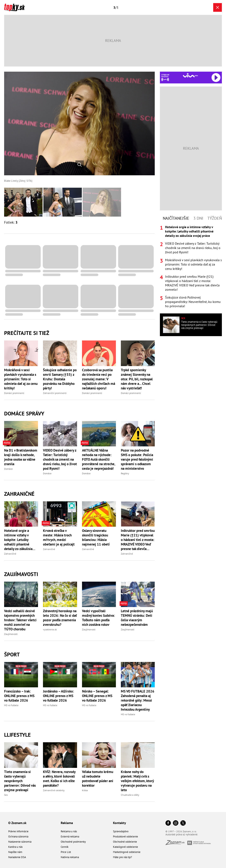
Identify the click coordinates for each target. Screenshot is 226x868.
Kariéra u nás (15, 847)
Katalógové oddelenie (125, 847)
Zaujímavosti (21, 574)
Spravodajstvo (121, 831)
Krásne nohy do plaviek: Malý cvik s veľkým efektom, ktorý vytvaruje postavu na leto (137, 781)
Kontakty (120, 823)
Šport (12, 654)
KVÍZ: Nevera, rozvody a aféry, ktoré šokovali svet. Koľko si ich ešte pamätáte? (59, 779)
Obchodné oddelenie (125, 842)
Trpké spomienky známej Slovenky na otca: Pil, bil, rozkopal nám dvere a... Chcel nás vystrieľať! (137, 379)
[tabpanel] (191, 267)
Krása (85, 790)
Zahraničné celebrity (54, 790)
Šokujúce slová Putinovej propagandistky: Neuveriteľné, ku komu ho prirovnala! (193, 302)
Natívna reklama (70, 857)
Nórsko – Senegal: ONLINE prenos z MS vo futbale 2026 (97, 696)
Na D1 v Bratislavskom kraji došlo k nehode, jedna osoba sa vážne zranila (21, 457)
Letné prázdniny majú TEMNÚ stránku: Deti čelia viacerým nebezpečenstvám (137, 618)
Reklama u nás (69, 831)
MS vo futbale (11, 705)
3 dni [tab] (198, 218)
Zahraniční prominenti (55, 393)
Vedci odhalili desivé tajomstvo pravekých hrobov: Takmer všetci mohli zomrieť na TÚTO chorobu (20, 620)
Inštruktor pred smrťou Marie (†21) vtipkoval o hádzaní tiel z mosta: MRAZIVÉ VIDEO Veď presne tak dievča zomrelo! (138, 540)
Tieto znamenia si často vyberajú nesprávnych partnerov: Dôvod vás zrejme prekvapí (20, 781)
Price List (66, 852)
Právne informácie (18, 831)
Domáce (8, 469)
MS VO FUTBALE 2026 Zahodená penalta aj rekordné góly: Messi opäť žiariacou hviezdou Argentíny (138, 700)
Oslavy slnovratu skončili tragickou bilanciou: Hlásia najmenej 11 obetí (96, 537)
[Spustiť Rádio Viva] (190, 75)
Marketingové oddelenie (127, 852)
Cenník (65, 847)
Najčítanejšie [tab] (176, 218)
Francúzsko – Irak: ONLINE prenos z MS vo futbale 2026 (19, 696)
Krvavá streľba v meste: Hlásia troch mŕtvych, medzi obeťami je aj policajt (59, 537)
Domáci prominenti (14, 393)
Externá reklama (70, 837)
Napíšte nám (15, 852)
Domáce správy (24, 413)
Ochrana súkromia (18, 837)
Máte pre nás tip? (123, 857)
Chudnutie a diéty (130, 795)
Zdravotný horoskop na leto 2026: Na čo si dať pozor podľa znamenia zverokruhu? (60, 618)
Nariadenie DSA (17, 857)
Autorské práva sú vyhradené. (182, 834)
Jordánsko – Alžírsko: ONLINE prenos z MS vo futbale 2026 (58, 696)
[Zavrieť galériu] (218, 7)
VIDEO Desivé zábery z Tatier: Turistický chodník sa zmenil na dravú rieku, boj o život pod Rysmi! (60, 459)
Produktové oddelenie (125, 837)
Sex (6, 795)
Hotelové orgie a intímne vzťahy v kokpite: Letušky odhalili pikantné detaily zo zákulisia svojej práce (18, 540)
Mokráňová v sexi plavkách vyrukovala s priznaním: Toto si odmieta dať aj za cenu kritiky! (21, 379)
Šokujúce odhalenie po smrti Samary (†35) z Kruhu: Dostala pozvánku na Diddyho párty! (60, 379)
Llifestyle (17, 735)
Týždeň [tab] (215, 218)
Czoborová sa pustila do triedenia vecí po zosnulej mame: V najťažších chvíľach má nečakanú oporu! (99, 379)
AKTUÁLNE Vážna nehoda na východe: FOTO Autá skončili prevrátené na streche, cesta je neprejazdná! (99, 459)
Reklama (67, 823)
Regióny (125, 473)
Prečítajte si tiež (27, 333)
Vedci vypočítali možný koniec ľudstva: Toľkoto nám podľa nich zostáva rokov (98, 618)
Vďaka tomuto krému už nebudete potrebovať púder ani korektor (98, 779)
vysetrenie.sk (50, 629)
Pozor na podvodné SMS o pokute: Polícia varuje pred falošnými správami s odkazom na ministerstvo (137, 459)
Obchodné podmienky (73, 842)
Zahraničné (19, 494)
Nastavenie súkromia (20, 842)
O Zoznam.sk (17, 823)
